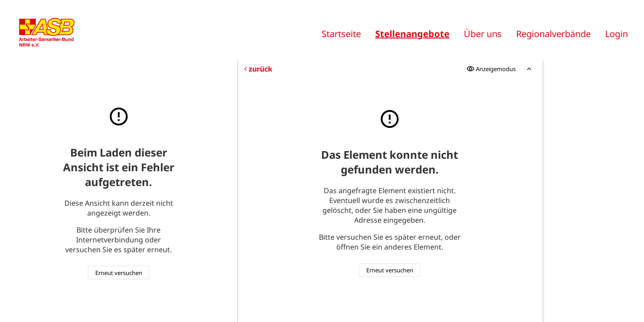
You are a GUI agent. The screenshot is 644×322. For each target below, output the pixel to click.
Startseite (341, 34)
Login (616, 34)
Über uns (483, 34)
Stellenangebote (412, 34)
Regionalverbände (553, 34)
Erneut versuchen (119, 273)
